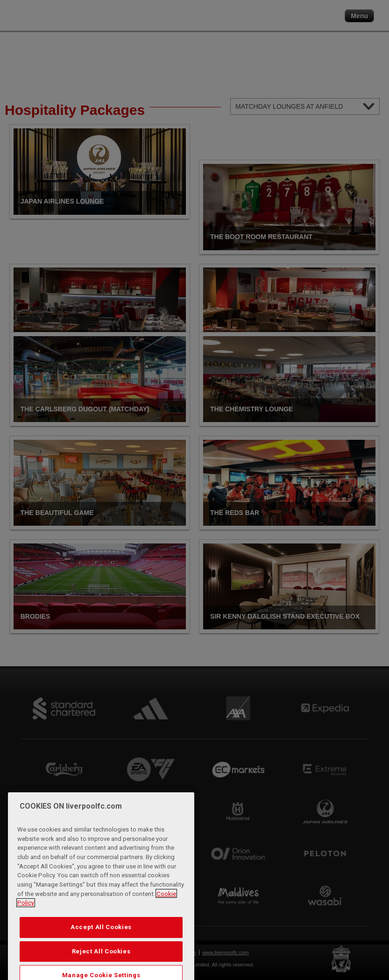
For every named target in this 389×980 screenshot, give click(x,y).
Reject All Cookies (101, 963)
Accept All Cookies (101, 939)
